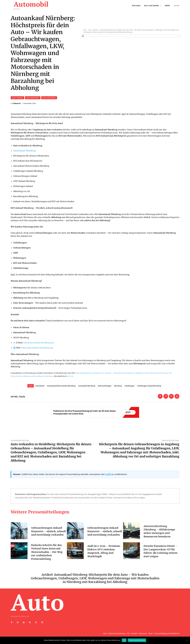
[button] (177, 6)
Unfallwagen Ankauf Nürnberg (149, 386)
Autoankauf (40, 386)
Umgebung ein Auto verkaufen (47, 129)
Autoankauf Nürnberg (87, 386)
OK (124, 640)
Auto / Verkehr (17, 98)
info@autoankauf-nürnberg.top (39, 342)
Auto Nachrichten (33, 98)
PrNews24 (16, 103)
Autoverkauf (20, 214)
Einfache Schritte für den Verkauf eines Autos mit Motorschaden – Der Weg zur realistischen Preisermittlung (47, 552)
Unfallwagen (129, 386)
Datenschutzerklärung (137, 640)
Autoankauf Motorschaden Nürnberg (61, 386)
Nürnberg (118, 386)
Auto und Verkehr (49, 98)
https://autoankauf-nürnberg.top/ (37, 348)
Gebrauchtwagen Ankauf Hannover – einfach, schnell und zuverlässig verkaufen (49, 531)
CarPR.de (110, 474)
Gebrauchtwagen (105, 386)
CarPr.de (70, 376)
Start (85, 28)
